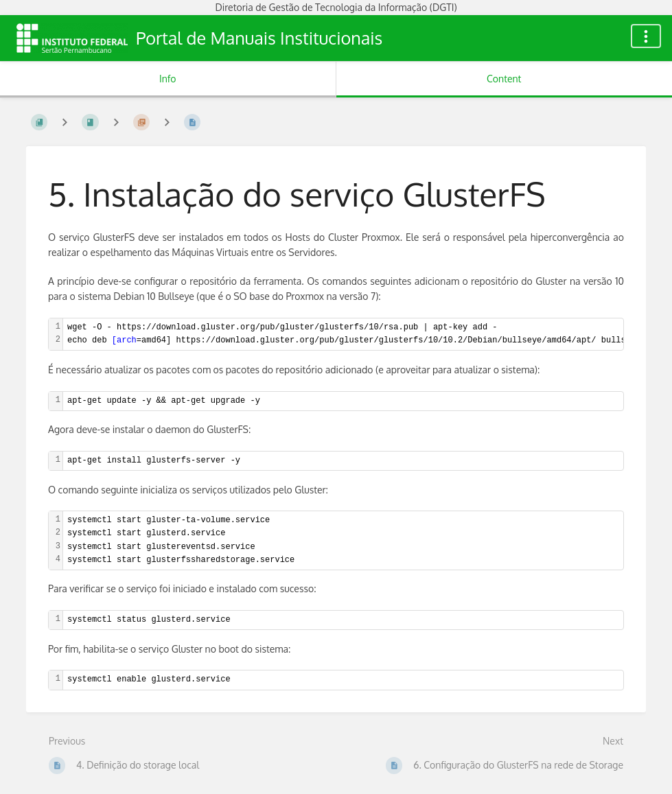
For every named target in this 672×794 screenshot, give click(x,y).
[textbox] (343, 401)
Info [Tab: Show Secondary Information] (168, 79)
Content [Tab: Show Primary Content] (504, 79)
